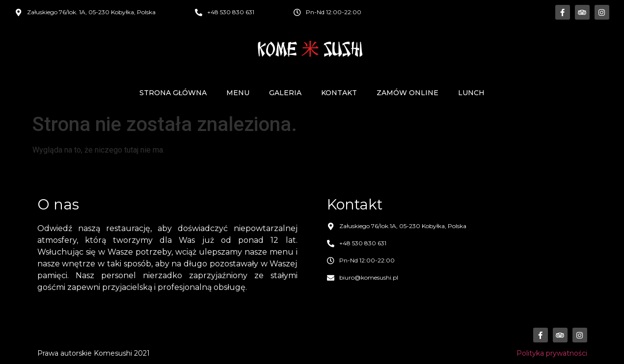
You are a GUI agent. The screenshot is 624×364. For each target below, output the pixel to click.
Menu (238, 93)
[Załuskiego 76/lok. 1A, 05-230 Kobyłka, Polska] (18, 13)
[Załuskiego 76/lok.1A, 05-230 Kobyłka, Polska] (331, 226)
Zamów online (407, 93)
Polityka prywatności (552, 353)
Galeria (285, 93)
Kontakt (339, 93)
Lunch (471, 93)
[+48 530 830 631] (199, 13)
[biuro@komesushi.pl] (331, 278)
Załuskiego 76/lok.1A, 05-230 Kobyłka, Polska (403, 226)
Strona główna (173, 93)
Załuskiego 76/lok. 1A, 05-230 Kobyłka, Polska (91, 12)
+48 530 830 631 (231, 12)
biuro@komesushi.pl (369, 277)
